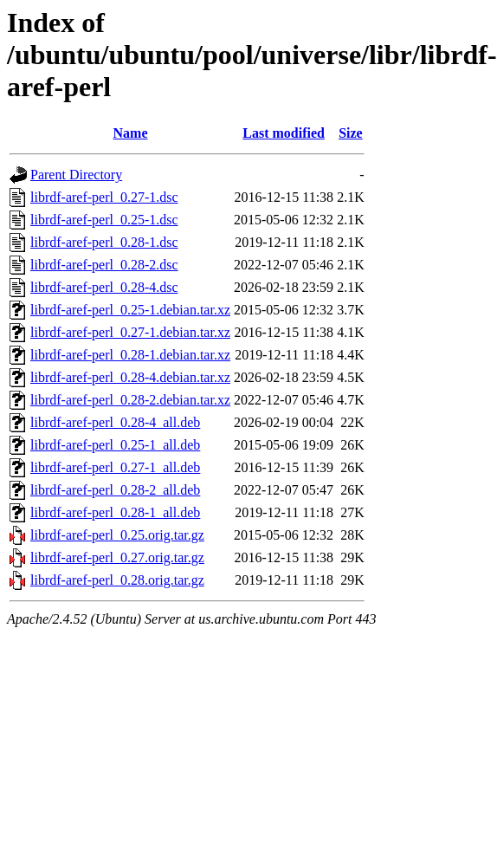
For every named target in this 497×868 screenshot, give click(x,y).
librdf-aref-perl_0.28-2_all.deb (115, 490)
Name (131, 133)
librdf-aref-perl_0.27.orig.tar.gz (117, 557)
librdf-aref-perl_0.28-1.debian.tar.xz (130, 355)
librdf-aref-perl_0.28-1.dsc (104, 242)
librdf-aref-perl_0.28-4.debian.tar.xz (130, 377)
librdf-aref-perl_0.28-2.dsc (104, 265)
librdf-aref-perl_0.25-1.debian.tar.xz (130, 310)
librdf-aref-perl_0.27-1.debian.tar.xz (130, 332)
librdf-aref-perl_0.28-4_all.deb (115, 422)
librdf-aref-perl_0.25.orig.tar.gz (117, 535)
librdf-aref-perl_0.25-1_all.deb (115, 445)
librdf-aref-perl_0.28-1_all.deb (115, 512)
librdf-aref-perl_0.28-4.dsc (104, 287)
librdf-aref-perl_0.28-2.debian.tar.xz (130, 400)
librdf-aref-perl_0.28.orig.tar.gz (117, 580)
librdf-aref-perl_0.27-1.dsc (104, 197)
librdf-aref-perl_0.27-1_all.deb (115, 467)
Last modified (284, 133)
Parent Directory (76, 175)
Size (351, 133)
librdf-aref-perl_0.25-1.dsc (104, 220)
